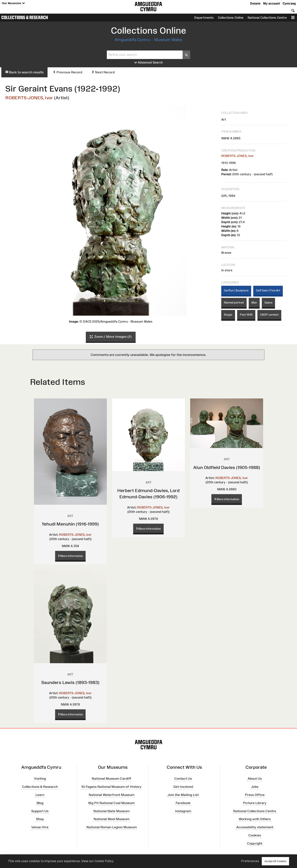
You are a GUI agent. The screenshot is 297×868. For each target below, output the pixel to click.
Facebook (183, 803)
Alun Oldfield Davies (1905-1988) (227, 467)
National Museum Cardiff (111, 779)
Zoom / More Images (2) (111, 337)
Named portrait (234, 302)
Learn (40, 795)
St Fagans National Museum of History (111, 787)
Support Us (40, 811)
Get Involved (183, 787)
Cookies (255, 835)
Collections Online (231, 18)
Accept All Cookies (275, 861)
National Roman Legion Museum (112, 827)
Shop (40, 819)
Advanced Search (149, 63)
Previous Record (68, 72)
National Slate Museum (111, 811)
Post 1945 (246, 315)
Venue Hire (40, 827)
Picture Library (255, 803)
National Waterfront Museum (111, 795)
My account (272, 3)
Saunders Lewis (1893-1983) (70, 682)
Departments (204, 18)
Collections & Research (25, 17)
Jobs (255, 787)
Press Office (255, 795)
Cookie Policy (104, 861)
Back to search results (24, 72)
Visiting (40, 779)
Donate (255, 3)
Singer (228, 315)
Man (254, 302)
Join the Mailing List (183, 795)
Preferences (250, 861)
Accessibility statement (255, 827)
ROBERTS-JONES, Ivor (29, 98)
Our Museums (13, 3)
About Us (255, 779)
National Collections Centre (267, 18)
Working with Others (255, 819)
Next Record (103, 72)
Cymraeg (289, 3)
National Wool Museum (111, 819)
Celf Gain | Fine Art (268, 290)
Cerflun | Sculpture (236, 290)
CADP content (269, 315)
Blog (40, 803)
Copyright (255, 843)
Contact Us (183, 779)
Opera (268, 302)
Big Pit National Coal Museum (111, 803)
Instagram (183, 811)
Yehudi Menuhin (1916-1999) (70, 524)
